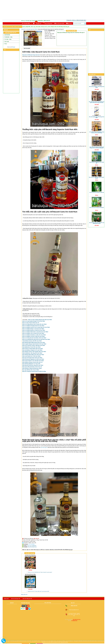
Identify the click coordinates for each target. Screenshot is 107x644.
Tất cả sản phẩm (26, 24)
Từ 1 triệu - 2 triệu (8, 39)
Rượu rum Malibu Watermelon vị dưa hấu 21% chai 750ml (35, 332)
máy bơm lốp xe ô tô (44, 641)
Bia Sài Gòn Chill (86, 641)
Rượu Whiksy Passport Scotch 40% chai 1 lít (32, 362)
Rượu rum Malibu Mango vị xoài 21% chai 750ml (33, 329)
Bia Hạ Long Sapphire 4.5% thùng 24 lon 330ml (97, 87)
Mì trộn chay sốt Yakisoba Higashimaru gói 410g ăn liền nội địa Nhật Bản (30, 556)
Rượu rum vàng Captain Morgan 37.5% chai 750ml (34, 321)
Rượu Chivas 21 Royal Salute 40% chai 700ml (32, 349)
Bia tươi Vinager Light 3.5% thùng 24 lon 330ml (97, 117)
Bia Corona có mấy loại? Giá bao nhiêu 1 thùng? (97, 178)
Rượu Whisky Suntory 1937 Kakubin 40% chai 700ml (34, 352)
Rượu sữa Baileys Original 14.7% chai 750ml (32, 350)
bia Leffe (63, 641)
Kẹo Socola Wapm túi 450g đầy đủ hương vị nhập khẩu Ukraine (30, 575)
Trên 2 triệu (7, 42)
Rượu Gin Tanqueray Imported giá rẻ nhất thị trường (34, 371)
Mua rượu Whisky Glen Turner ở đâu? (31, 370)
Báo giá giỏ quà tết (16, 599)
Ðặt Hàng (69, 23)
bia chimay (59, 641)
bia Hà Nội (24, 641)
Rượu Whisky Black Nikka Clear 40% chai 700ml (33, 355)
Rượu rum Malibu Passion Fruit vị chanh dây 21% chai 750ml (36, 327)
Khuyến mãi (39, 24)
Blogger (14, 47)
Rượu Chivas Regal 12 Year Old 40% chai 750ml (33, 361)
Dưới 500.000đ (7, 35)
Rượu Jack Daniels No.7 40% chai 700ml (31, 356)
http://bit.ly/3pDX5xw (32, 547)
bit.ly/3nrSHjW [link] (31, 544)
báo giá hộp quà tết (27, 599)
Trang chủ (23, 29)
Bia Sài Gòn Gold (93, 641)
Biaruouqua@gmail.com (74, 610)
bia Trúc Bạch (19, 641)
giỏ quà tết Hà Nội (57, 642)
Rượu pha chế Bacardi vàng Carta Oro (31, 55)
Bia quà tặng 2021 (48, 23)
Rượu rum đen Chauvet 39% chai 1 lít (31, 323)
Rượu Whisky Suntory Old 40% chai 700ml (32, 341)
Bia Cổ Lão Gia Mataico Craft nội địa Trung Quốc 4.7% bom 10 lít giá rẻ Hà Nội (97, 102)
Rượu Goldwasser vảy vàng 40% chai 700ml (32, 353)
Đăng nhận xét (24, 594)
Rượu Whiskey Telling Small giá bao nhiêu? (32, 368)
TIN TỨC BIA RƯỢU (59, 23)
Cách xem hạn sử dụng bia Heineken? (97, 208)
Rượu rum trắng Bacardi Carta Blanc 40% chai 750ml (34, 338)
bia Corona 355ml (50, 642)
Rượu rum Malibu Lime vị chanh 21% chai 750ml (33, 333)
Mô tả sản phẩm (27, 48)
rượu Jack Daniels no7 (69, 641)
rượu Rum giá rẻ (44, 447)
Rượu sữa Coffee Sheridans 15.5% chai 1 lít (32, 367)
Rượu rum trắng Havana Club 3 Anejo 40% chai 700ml (34, 324)
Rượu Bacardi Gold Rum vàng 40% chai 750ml (33, 365)
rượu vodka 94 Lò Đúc (36, 641)
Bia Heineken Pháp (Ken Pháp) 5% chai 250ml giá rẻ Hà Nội (97, 223)
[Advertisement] (54, 10)
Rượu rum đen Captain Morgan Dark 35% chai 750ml (40, 320)
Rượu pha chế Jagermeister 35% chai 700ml (32, 358)
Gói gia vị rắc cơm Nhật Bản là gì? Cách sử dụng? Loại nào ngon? (40, 572)
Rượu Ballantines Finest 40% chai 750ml (31, 347)
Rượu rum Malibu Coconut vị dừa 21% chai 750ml (33, 336)
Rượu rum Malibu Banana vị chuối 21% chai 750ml (34, 330)
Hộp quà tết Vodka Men (78, 641)
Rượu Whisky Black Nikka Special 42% (34, 342)
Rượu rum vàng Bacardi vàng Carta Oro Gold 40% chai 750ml (36, 339)
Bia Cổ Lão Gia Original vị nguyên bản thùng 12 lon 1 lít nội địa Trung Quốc (97, 147)
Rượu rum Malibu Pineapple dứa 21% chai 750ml (33, 326)
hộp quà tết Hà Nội (64, 642)
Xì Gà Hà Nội (100, 641)
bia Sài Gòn (29, 641)
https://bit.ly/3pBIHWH (32, 546)
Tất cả (6, 44)
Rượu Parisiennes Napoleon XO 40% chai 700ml (33, 359)
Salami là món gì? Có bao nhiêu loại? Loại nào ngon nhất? (38, 591)
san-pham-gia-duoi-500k (32, 29)
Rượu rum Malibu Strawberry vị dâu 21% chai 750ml (34, 335)
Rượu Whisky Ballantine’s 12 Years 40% (31, 364)
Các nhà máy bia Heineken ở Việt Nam (97, 192)
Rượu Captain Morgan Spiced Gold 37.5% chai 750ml (34, 344)
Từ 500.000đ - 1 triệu (8, 37)
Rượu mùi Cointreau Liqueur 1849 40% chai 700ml (34, 345)
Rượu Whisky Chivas (52, 641)
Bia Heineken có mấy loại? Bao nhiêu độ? (97, 163)
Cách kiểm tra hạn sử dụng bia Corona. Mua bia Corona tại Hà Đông (97, 132)
